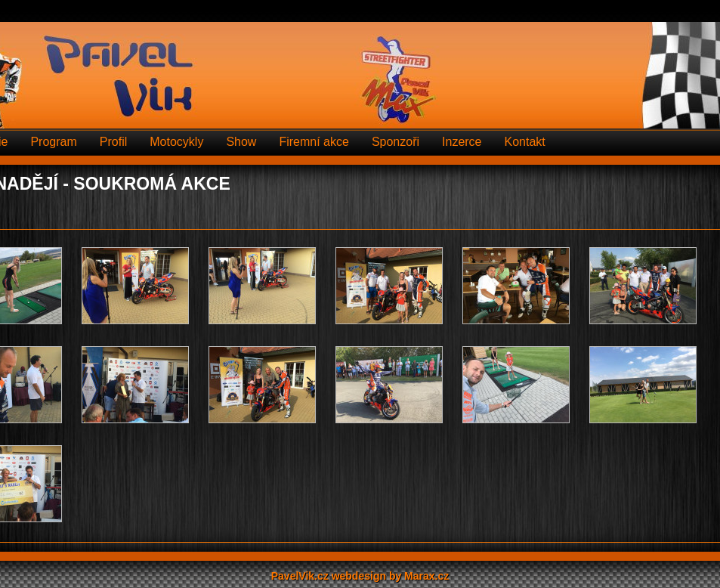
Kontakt (525, 142)
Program (53, 142)
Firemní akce (314, 142)
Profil (113, 142)
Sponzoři (396, 142)
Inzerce (462, 142)
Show (241, 142)
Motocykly (176, 142)
